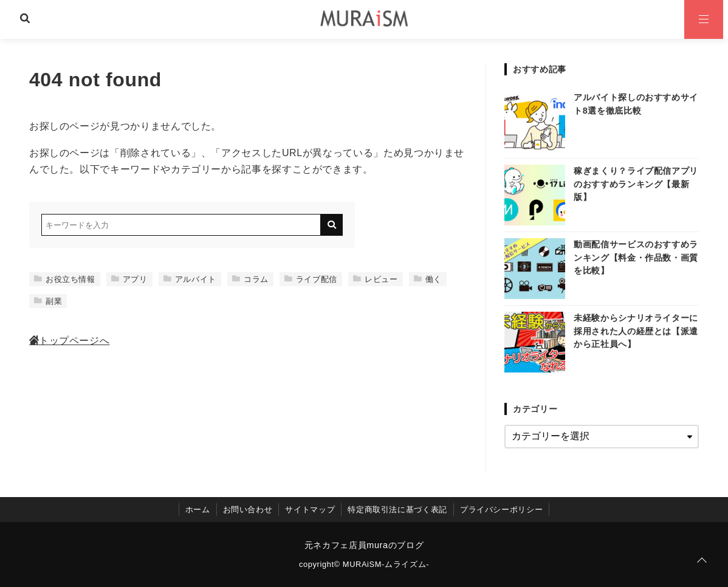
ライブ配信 (311, 279)
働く (428, 279)
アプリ (129, 279)
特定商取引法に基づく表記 (397, 510)
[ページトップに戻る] (702, 561)
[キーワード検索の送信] (332, 225)
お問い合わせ (248, 510)
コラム (250, 279)
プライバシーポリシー (501, 510)
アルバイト (190, 279)
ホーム (198, 510)
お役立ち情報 (65, 279)
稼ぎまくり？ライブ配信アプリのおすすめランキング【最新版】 (636, 184)
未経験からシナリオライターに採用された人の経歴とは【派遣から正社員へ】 (636, 331)
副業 (48, 301)
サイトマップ (310, 510)
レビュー (376, 279)
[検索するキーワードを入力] (181, 225)
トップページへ (69, 341)
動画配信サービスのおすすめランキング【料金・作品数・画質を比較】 (636, 257)
